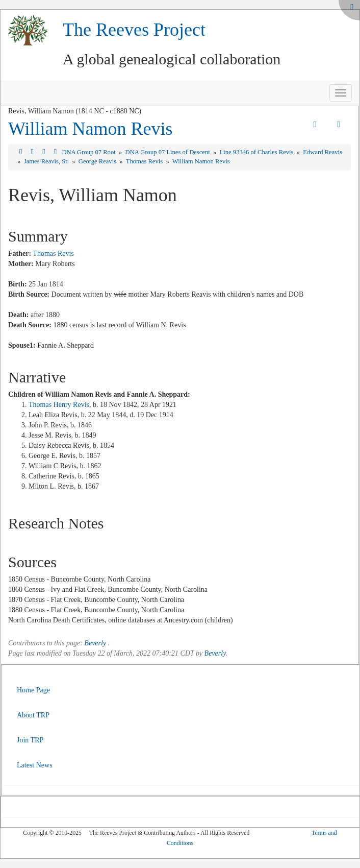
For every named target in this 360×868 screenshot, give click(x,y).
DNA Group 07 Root (89, 152)
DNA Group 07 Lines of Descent (169, 152)
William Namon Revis (91, 129)
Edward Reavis (323, 152)
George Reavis (98, 161)
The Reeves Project (134, 30)
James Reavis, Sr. (47, 161)
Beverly (95, 643)
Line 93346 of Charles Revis (258, 152)
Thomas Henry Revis (59, 405)
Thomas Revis (145, 161)
